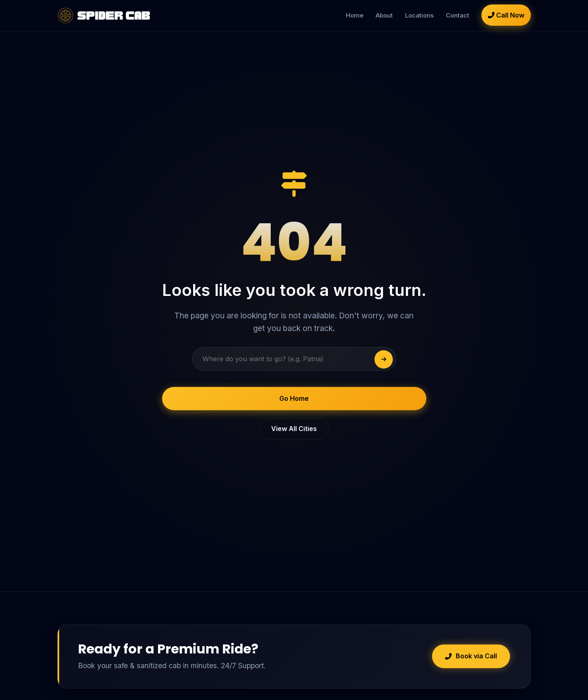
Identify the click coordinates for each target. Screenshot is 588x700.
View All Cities (294, 429)
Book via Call (471, 656)
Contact (458, 15)
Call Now (506, 15)
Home (355, 15)
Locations (419, 15)
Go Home (294, 398)
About (384, 15)
